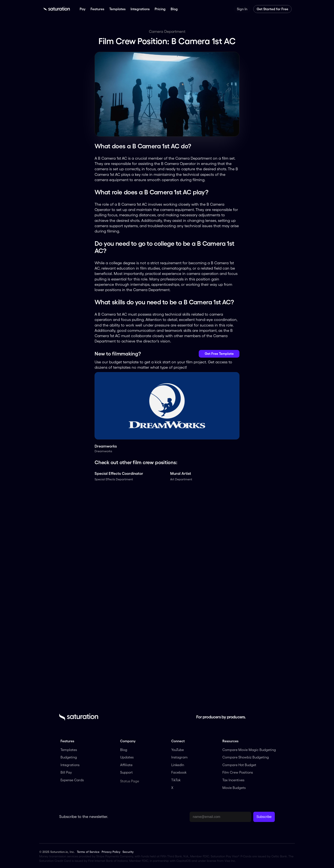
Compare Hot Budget (239, 765)
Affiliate (127, 765)
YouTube (178, 750)
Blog (124, 750)
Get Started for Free (272, 9)
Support (126, 772)
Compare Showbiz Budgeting (246, 757)
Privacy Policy (111, 852)
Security (128, 852)
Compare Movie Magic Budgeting (249, 750)
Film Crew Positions (238, 772)
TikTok (176, 780)
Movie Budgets (234, 788)
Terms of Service (88, 852)
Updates (127, 757)
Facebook (179, 772)
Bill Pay (66, 772)
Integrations (70, 765)
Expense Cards (72, 780)
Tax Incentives (233, 780)
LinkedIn (178, 765)
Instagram (179, 757)
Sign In (242, 9)
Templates (69, 750)
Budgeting (69, 757)
